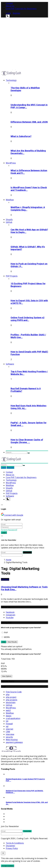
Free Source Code (14, 692)
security (9, 737)
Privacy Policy (12, 848)
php (8, 694)
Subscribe (27, 552)
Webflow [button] (10, 200)
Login (8, 13)
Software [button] (10, 364)
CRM (8, 732)
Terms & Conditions (15, 843)
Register (16, 13)
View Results (12, 642)
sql (7, 726)
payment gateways (14, 742)
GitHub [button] (9, 222)
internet (9, 729)
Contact (9, 3)
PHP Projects (12, 493)
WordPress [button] (11, 163)
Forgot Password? (9, 530)
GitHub (9, 491)
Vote (4, 642)
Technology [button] (11, 80)
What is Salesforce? (21, 136)
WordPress (11, 483)
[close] (3, 853)
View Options (7, 676)
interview (10, 734)
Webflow (10, 485)
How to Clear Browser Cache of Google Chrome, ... (27, 441)
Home (9, 560)
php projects (12, 700)
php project (11, 697)
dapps (9, 716)
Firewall (9, 724)
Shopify (9, 488)
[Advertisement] (24, 44)
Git (7, 721)
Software (10, 496)
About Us (10, 6)
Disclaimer (10, 846)
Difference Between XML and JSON (29, 122)
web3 (8, 710)
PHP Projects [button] (12, 276)
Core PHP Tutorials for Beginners (21, 9)
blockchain (11, 702)
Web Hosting (12, 740)
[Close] (2, 536)
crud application (13, 718)
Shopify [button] (9, 220)
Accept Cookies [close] (8, 866)
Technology (11, 480)
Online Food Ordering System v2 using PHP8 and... (28, 319)
